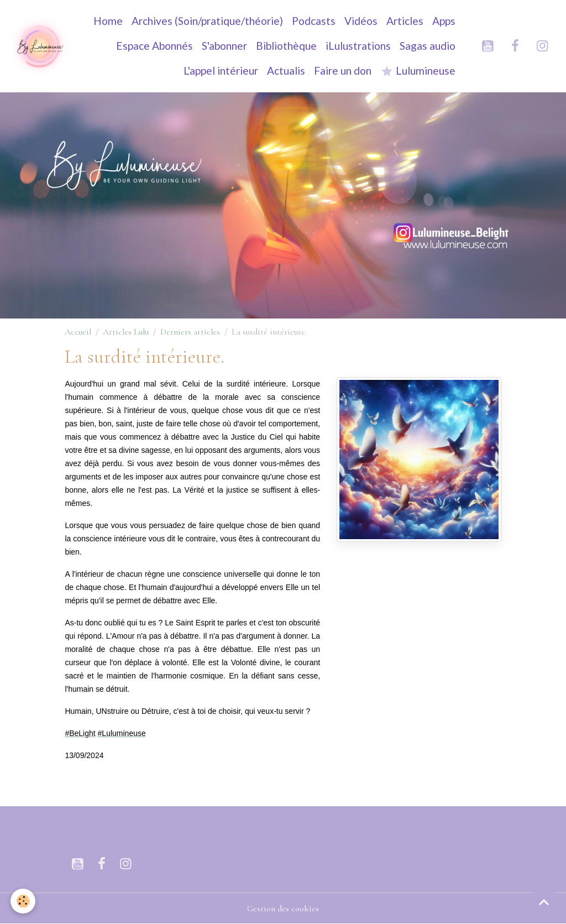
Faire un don (343, 71)
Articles (405, 21)
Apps (444, 21)
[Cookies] (23, 901)
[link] (80, 733)
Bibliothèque (286, 46)
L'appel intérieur (221, 71)
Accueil (78, 332)
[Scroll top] (544, 902)
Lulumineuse (418, 71)
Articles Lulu (126, 332)
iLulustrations (358, 46)
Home (108, 21)
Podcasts (314, 21)
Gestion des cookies (283, 909)
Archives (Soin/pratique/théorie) (207, 21)
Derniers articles (190, 332)
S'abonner (224, 46)
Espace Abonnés (154, 46)
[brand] (40, 46)
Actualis (286, 71)
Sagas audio (428, 46)
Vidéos (361, 21)
